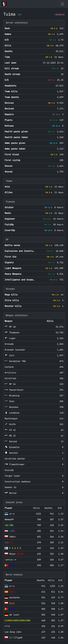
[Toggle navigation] (62, 4)
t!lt (7, 626)
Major (16, 554)
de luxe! (14, 615)
